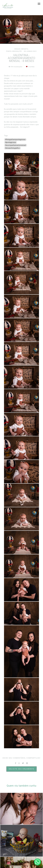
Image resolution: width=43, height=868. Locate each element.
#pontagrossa (10, 142)
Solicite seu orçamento (22, 769)
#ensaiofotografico (12, 148)
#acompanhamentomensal (15, 145)
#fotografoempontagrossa (15, 139)
